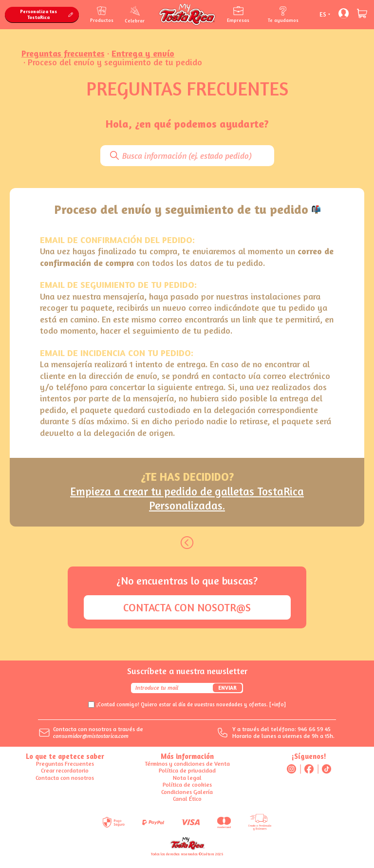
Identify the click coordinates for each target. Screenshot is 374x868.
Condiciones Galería (187, 792)
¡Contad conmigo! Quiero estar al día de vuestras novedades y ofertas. (191, 705)
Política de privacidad (187, 770)
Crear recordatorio (65, 770)
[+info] (278, 705)
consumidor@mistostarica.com (91, 736)
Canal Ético (187, 799)
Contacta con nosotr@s (187, 607)
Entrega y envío (143, 53)
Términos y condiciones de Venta (187, 764)
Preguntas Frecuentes (65, 764)
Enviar (227, 688)
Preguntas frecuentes (63, 53)
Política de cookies (187, 784)
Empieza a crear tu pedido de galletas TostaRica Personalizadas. (187, 499)
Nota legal (187, 778)
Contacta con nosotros (65, 778)
